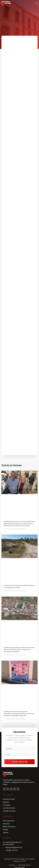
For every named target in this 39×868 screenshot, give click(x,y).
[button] (37, 3)
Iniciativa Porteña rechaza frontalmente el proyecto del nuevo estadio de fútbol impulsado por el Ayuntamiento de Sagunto (19, 649)
